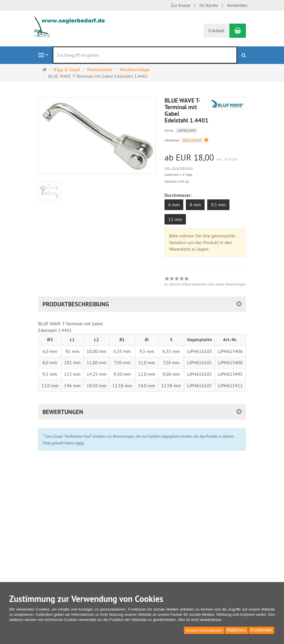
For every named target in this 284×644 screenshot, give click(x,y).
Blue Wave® (192, 140)
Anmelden (237, 5)
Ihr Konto (209, 5)
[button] (206, 140)
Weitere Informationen (204, 630)
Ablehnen (236, 630)
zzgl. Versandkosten (179, 168)
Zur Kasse (181, 5)
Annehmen (261, 630)
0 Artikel (216, 31)
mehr (80, 443)
